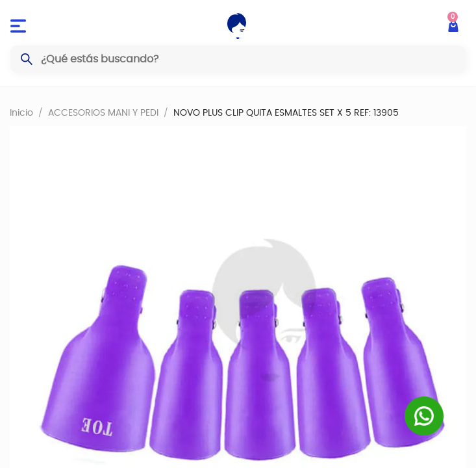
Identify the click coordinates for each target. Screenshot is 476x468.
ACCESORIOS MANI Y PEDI (103, 112)
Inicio (21, 112)
